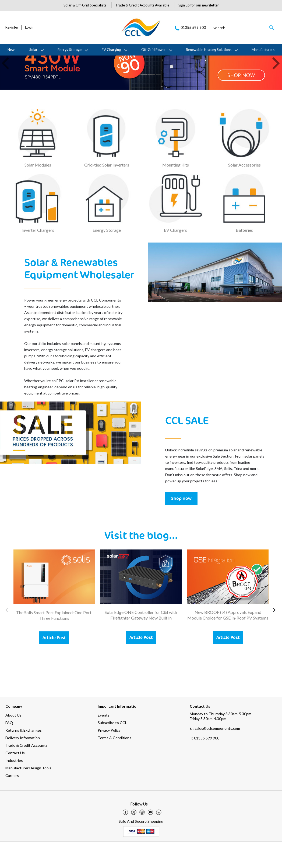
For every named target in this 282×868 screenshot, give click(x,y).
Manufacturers (263, 50)
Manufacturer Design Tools (28, 794)
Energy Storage (70, 50)
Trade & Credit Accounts (27, 772)
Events (104, 741)
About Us (13, 741)
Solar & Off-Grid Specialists (85, 5)
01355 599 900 (205, 764)
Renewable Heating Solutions (209, 50)
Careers (12, 802)
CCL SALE (187, 446)
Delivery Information (23, 764)
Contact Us (15, 779)
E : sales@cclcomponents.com (215, 755)
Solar (33, 50)
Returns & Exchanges (24, 757)
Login (29, 27)
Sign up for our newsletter (199, 5)
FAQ (9, 749)
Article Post (54, 664)
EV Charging (111, 50)
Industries (14, 787)
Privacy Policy (109, 757)
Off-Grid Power (154, 50)
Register (12, 27)
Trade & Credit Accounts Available (142, 5)
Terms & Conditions (114, 764)
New (11, 50)
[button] (272, 27)
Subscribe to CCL (112, 749)
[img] (125, 839)
